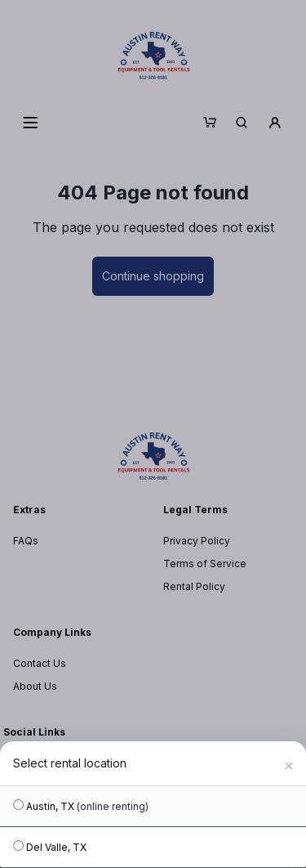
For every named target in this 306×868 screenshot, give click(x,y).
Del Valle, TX (50, 847)
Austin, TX (81, 806)
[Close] (289, 763)
